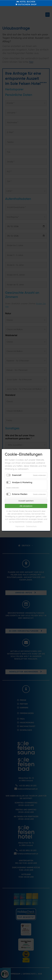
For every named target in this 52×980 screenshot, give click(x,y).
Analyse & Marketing (22, 482)
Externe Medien (20, 494)
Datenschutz (31, 527)
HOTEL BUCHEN (26, 2)
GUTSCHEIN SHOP (26, 4)
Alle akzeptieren (26, 506)
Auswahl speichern (26, 501)
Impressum (20, 527)
